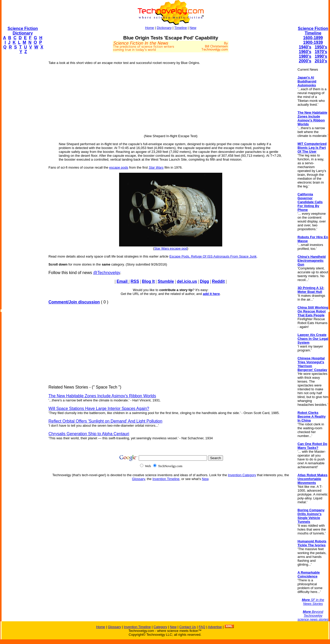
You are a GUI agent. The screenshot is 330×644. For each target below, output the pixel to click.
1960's (305, 52)
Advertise (215, 627)
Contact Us (187, 627)
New (193, 28)
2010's (321, 61)
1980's (305, 56)
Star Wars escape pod (171, 248)
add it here (211, 294)
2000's (305, 61)
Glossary (138, 479)
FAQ (202, 627)
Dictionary (164, 28)
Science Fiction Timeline (313, 31)
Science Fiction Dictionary (23, 31)
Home (150, 28)
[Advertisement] (22, 136)
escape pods (119, 167)
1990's (321, 56)
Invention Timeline (166, 479)
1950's (321, 47)
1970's (321, 52)
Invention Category (242, 475)
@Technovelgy (106, 273)
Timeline (181, 28)
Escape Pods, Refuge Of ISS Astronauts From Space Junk (213, 256)
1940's (305, 47)
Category (160, 627)
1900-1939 (313, 42)
